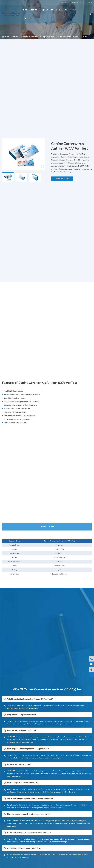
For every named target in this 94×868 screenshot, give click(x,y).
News (73, 10)
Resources (64, 10)
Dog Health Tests (48, 37)
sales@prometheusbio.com (72, 2)
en (89, 2)
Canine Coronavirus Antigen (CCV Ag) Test (72, 37)
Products (33, 10)
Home (24, 10)
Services (53, 10)
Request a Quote (62, 179)
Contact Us (26, 18)
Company (43, 10)
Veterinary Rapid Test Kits (30, 37)
